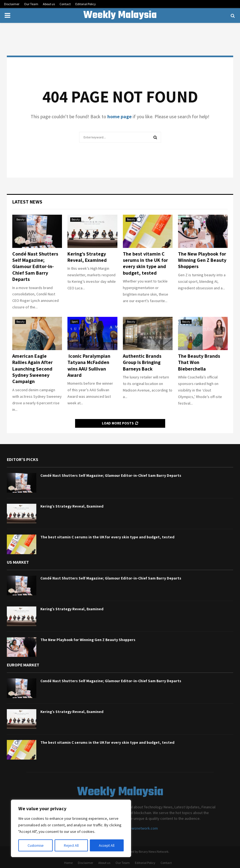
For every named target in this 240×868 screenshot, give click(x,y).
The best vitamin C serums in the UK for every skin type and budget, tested (145, 263)
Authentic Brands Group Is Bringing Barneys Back (142, 362)
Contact (65, 4)
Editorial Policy (86, 4)
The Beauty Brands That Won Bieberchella (199, 362)
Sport (75, 322)
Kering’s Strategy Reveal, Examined (87, 257)
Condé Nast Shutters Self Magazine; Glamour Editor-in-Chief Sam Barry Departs (35, 267)
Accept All (107, 845)
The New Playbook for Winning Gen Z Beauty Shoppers (202, 260)
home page (119, 116)
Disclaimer (12, 4)
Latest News (27, 202)
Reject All (72, 845)
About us (49, 4)
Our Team (31, 4)
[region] (71, 828)
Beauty (20, 219)
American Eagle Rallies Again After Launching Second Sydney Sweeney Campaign (32, 369)
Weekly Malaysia (120, 16)
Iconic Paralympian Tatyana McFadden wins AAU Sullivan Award (89, 365)
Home (68, 863)
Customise (36, 845)
